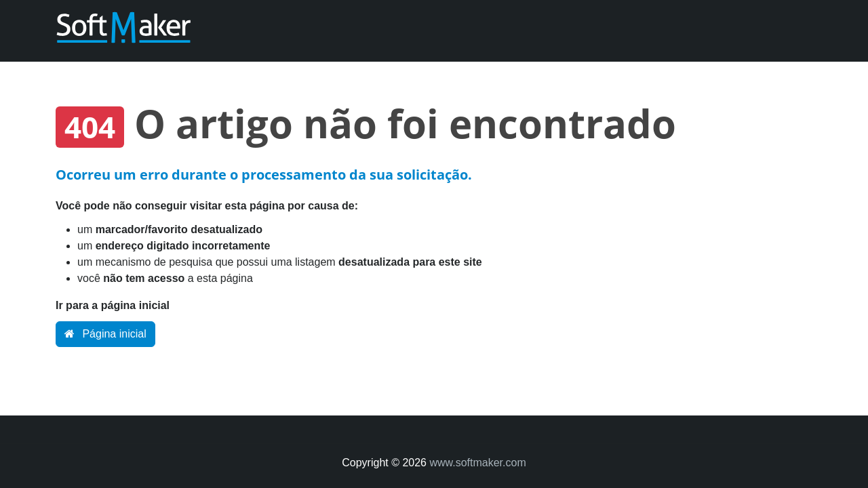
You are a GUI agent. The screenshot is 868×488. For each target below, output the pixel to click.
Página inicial (105, 334)
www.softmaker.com (477, 463)
